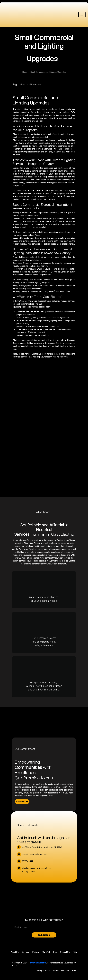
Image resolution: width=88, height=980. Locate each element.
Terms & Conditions (61, 971)
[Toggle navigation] (82, 15)
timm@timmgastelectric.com (32, 854)
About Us (15, 952)
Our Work (46, 952)
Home (25, 72)
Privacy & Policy (43, 971)
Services (26, 952)
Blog (55, 952)
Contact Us (22, 802)
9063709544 (25, 861)
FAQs (75, 952)
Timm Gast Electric (37, 963)
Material (36, 952)
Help (74, 971)
